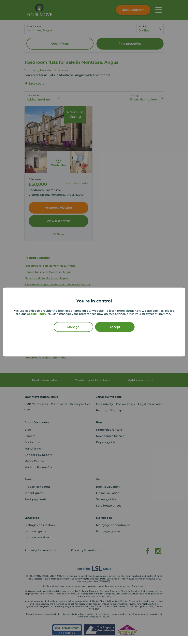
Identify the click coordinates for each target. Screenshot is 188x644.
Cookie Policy (36, 314)
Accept (115, 327)
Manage (73, 327)
